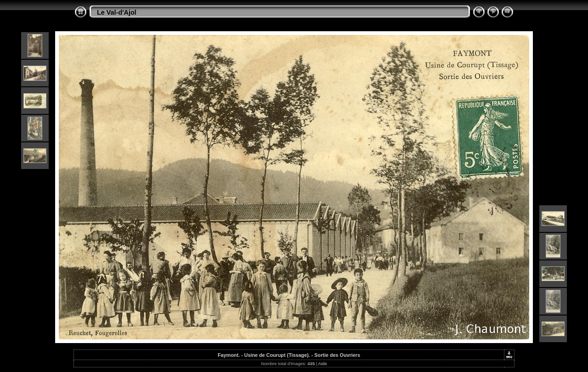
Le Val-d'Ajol (117, 12)
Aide (323, 364)
